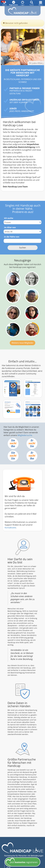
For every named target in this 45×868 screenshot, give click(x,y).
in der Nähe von (12, 237)
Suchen (23, 248)
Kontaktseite (10, 528)
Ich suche (9, 218)
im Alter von (10, 227)
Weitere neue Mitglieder (22, 343)
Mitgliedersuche (25, 435)
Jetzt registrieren (22, 863)
